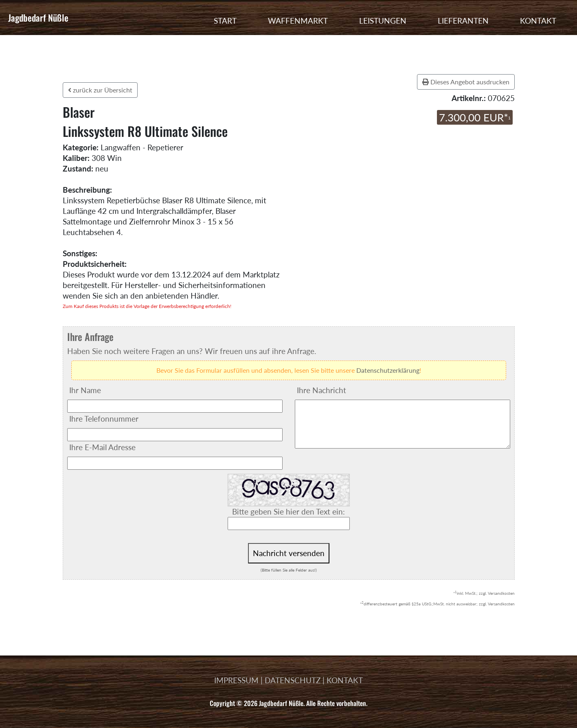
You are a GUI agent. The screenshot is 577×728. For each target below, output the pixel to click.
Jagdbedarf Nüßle (38, 18)
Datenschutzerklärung (388, 370)
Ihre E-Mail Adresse (102, 447)
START (225, 21)
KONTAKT (538, 21)
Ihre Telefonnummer (104, 419)
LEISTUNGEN (383, 21)
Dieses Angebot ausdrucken (466, 82)
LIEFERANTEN (463, 21)
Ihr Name (85, 390)
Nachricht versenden (289, 553)
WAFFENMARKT (298, 21)
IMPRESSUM (236, 680)
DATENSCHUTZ (293, 680)
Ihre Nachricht (321, 390)
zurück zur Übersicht (100, 90)
